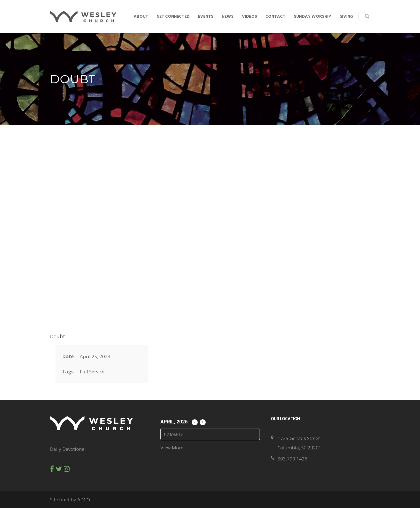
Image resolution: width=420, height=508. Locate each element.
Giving (346, 17)
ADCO (84, 500)
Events (206, 17)
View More (172, 448)
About (141, 17)
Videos (249, 17)
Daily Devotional (68, 449)
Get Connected (173, 17)
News (228, 17)
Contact (275, 17)
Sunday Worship (312, 17)
